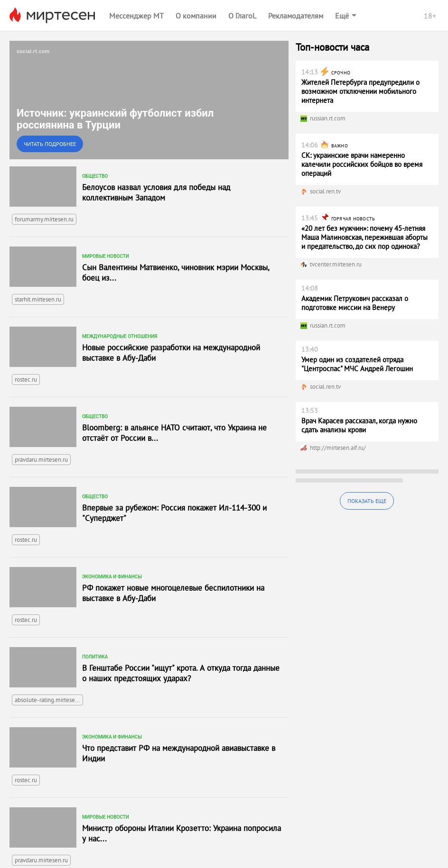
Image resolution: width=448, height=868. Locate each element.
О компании (196, 16)
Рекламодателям (296, 16)
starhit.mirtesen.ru (38, 299)
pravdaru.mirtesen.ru (41, 460)
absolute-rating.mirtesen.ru (49, 700)
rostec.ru (26, 379)
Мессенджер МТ (136, 16)
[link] (149, 100)
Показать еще (367, 501)
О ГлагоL (242, 16)
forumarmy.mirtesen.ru (44, 219)
